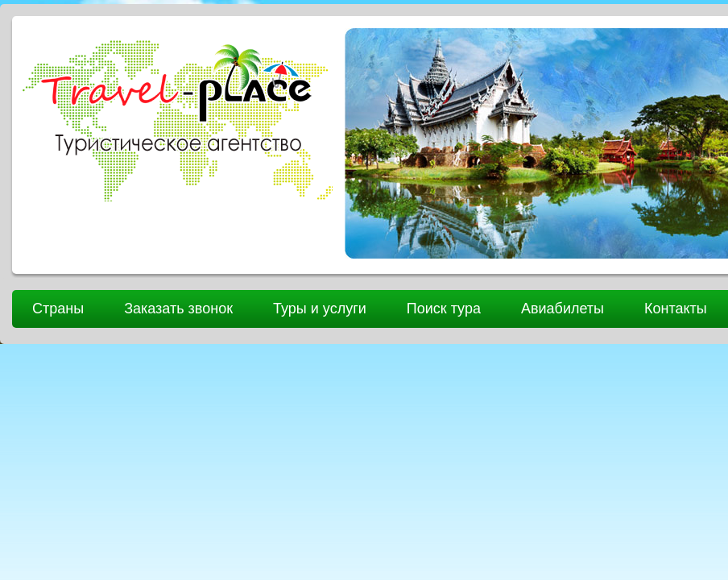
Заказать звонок (178, 309)
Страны (58, 309)
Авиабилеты (563, 309)
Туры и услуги (320, 309)
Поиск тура (444, 309)
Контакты (676, 309)
